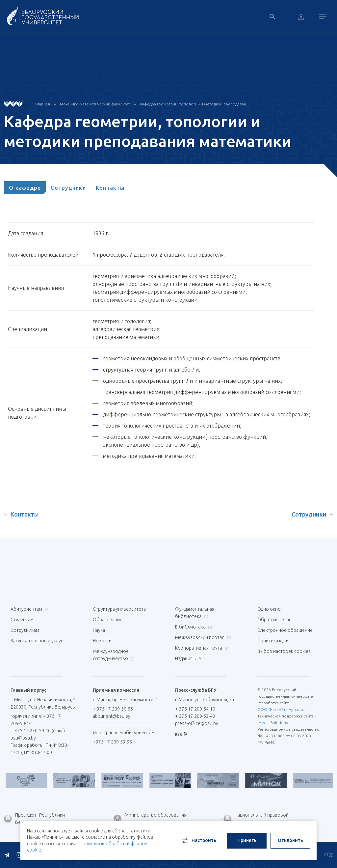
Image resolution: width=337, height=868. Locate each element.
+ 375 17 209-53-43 (195, 716)
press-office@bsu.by (197, 723)
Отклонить (290, 840)
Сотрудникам (25, 630)
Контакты (110, 188)
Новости (102, 641)
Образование (108, 620)
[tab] (25, 188)
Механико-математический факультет (95, 104)
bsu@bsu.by (23, 738)
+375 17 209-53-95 (112, 742)
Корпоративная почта (201, 648)
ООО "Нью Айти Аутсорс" (281, 709)
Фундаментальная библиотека (195, 613)
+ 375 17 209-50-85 (113, 709)
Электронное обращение (285, 630)
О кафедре (25, 188)
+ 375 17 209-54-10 (195, 709)
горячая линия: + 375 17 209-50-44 (36, 720)
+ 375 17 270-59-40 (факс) (38, 731)
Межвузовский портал (202, 637)
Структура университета (119, 609)
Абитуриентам (29, 609)
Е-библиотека (193, 627)
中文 (328, 855)
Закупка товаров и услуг (37, 641)
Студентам (22, 620)
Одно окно (269, 609)
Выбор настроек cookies (284, 651)
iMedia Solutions (272, 723)
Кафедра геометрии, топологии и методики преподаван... (194, 104)
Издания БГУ (188, 658)
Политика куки (273, 641)
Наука (99, 630)
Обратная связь (274, 620)
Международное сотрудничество (114, 655)
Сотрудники (68, 188)
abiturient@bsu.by (112, 716)
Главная (43, 104)
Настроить (199, 841)
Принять (247, 840)
